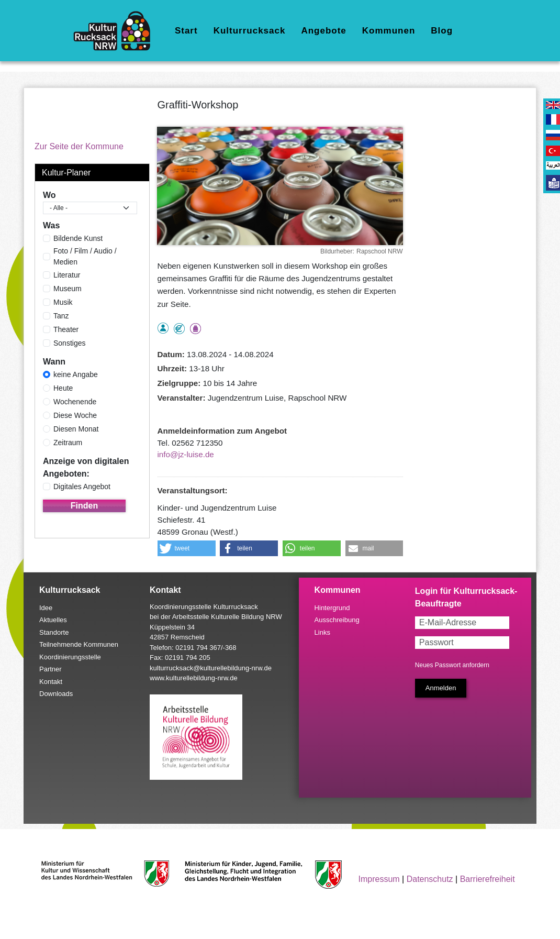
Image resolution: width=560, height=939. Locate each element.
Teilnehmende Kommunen (79, 644)
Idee (46, 608)
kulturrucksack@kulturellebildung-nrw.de (211, 668)
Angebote (323, 31)
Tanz (61, 316)
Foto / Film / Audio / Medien (85, 256)
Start (186, 31)
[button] (187, 548)
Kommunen (389, 31)
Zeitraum (68, 443)
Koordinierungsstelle (70, 657)
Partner (51, 669)
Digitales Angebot (82, 487)
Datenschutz (430, 879)
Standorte (54, 632)
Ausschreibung (337, 620)
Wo (49, 195)
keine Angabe (76, 374)
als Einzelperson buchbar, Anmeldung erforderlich (163, 328)
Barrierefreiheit (488, 879)
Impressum (379, 879)
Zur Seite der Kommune (79, 146)
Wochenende (75, 402)
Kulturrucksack (250, 31)
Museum (68, 289)
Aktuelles (53, 620)
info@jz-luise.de (186, 454)
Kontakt (51, 682)
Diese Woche (75, 415)
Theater (66, 329)
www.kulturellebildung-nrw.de (194, 678)
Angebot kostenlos (179, 329)
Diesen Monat (76, 429)
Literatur (67, 275)
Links (322, 632)
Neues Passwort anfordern (452, 665)
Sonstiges (69, 343)
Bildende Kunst (78, 238)
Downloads (56, 694)
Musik (63, 302)
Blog (442, 31)
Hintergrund (332, 608)
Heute (63, 388)
